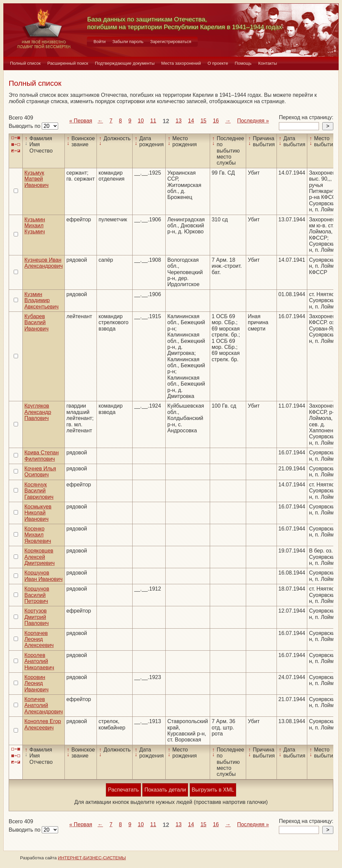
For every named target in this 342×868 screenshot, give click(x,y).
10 (141, 121)
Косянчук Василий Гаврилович (39, 491)
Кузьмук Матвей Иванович (36, 179)
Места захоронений (181, 63)
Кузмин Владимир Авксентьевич (41, 300)
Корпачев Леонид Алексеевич (39, 639)
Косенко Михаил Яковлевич (38, 535)
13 (179, 121)
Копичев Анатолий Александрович (44, 705)
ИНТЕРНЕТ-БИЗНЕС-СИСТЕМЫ (92, 858)
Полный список (25, 63)
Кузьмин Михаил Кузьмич (35, 226)
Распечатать (123, 790)
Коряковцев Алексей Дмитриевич (40, 557)
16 (216, 121)
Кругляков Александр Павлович (38, 412)
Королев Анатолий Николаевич (39, 661)
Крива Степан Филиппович (42, 456)
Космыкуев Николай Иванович (38, 513)
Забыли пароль (128, 42)
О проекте (218, 63)
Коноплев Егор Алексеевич (43, 724)
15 (203, 121)
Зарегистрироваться (171, 42)
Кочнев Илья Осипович (40, 472)
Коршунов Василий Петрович (37, 595)
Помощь (243, 63)
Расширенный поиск (68, 63)
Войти (100, 42)
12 (166, 121)
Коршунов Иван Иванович (43, 576)
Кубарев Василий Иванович (36, 322)
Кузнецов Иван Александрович (44, 263)
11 (153, 121)
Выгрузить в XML (213, 790)
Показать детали (165, 790)
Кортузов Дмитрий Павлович (37, 617)
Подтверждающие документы (125, 63)
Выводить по (25, 126)
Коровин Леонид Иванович (36, 683)
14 (191, 121)
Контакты (268, 63)
